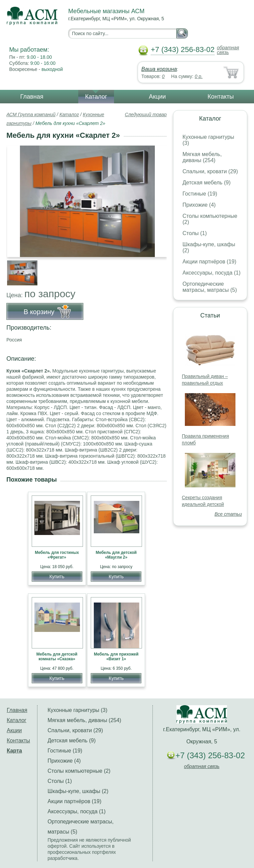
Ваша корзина (159, 69)
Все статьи (228, 514)
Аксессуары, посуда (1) (211, 273)
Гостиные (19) (200, 194)
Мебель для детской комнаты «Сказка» (57, 657)
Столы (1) (195, 233)
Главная (32, 97)
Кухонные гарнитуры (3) (77, 710)
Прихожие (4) (199, 205)
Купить (57, 577)
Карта (14, 751)
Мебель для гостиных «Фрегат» (57, 555)
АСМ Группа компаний (31, 114)
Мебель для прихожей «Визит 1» (116, 657)
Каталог (96, 97)
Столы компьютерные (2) (79, 771)
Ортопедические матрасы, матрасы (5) (210, 287)
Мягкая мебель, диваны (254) (202, 157)
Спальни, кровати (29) (210, 171)
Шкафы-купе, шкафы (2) (78, 791)
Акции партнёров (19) (209, 262)
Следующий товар (146, 114)
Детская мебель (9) (206, 183)
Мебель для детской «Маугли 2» (116, 555)
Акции (157, 97)
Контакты (221, 97)
